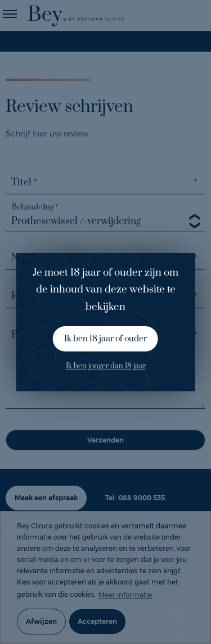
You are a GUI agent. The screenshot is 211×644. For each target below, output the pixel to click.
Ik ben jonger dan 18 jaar (106, 366)
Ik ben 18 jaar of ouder (105, 339)
